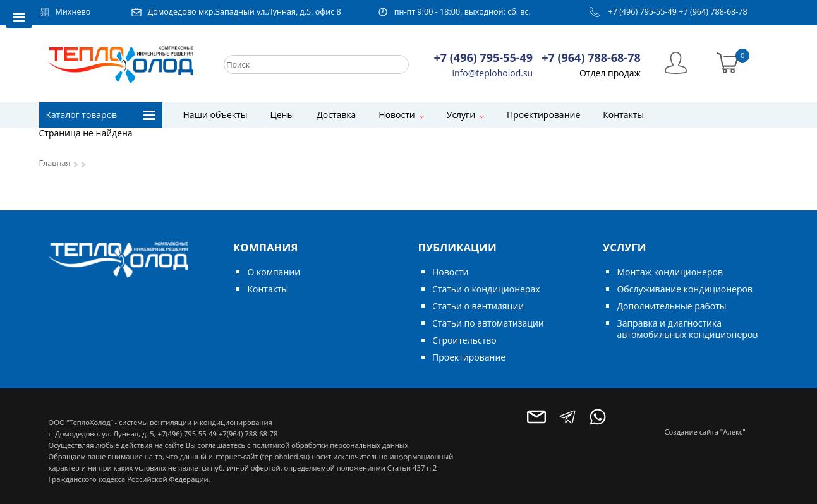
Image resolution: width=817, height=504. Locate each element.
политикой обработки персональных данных (330, 445)
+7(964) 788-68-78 (248, 434)
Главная (55, 163)
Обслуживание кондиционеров (685, 289)
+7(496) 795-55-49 (187, 434)
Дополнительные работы (671, 306)
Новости (396, 115)
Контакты (623, 115)
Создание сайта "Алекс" (705, 432)
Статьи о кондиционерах (486, 289)
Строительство (464, 340)
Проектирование (543, 115)
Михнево (73, 12)
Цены (282, 115)
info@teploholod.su (493, 73)
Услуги (461, 115)
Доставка (336, 115)
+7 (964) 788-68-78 (713, 12)
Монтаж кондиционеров (669, 272)
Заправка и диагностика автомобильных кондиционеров (687, 329)
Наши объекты (215, 115)
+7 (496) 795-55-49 (642, 12)
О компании (274, 272)
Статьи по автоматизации (488, 323)
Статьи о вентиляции (478, 306)
